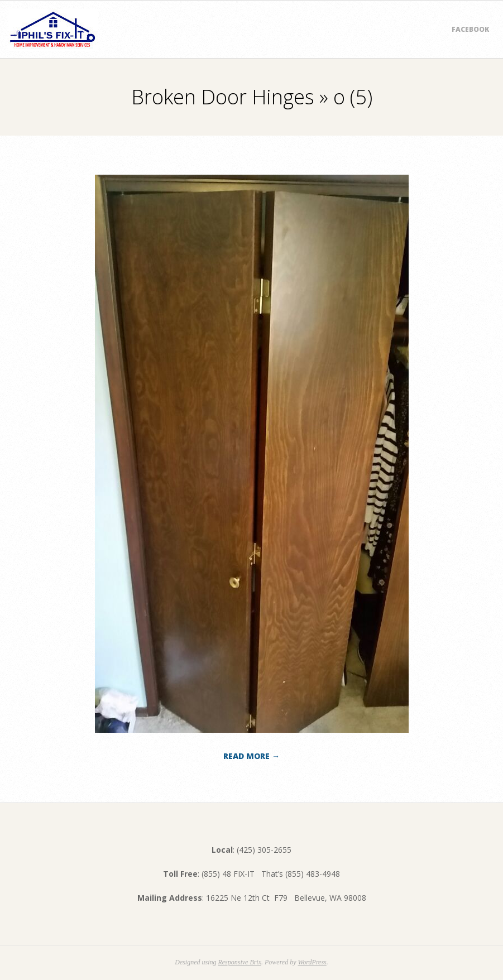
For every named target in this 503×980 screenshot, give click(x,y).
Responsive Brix (239, 962)
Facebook (470, 29)
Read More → (251, 756)
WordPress (312, 962)
